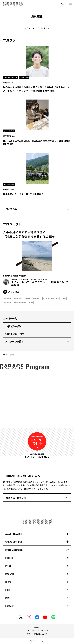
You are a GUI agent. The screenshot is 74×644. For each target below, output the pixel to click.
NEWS (8, 582)
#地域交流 (18, 299)
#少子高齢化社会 (20, 302)
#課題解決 (37, 299)
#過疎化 (27, 299)
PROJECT (9, 558)
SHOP (8, 590)
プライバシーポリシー (37, 641)
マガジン (28, 28)
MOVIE (8, 598)
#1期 (31, 302)
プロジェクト (42, 28)
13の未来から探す (15, 334)
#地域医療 (8, 299)
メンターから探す (14, 341)
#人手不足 (8, 302)
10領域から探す (14, 326)
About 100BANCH (14, 534)
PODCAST (9, 606)
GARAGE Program (14, 542)
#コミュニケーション (51, 299)
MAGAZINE (10, 574)
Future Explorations (14, 550)
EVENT (8, 566)
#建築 (63, 299)
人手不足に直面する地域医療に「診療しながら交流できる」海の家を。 (31, 234)
